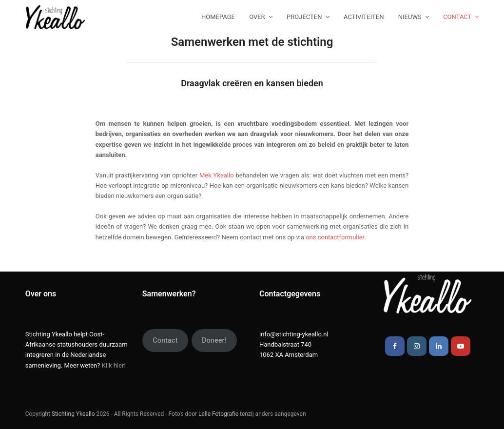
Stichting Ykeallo (73, 414)
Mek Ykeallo (217, 175)
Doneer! (214, 340)
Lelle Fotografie (218, 414)
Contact (165, 340)
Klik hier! (114, 365)
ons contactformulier (335, 237)
